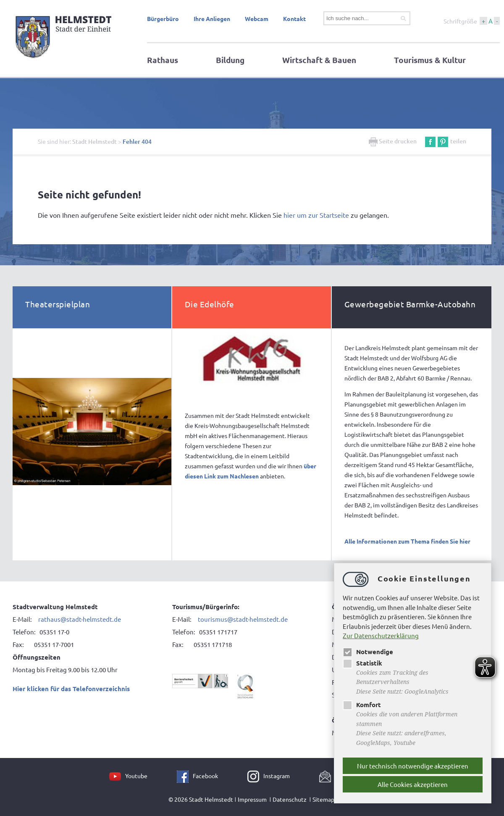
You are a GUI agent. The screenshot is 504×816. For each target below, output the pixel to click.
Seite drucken (393, 141)
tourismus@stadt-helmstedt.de (243, 619)
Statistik (362, 663)
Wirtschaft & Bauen (319, 60)
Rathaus (163, 60)
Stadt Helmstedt (94, 141)
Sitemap (323, 799)
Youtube (136, 776)
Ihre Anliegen (212, 18)
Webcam (257, 18)
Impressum (252, 799)
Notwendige (368, 652)
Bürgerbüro (163, 18)
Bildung (230, 60)
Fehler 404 (137, 141)
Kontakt (294, 18)
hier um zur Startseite (316, 215)
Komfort (362, 705)
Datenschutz (290, 799)
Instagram (277, 776)
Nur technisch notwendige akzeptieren (413, 766)
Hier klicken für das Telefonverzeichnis (71, 689)
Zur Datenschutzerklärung (381, 635)
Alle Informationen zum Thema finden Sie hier (407, 541)
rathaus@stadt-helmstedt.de (80, 619)
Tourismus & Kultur (430, 60)
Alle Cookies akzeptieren (413, 784)
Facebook (205, 776)
